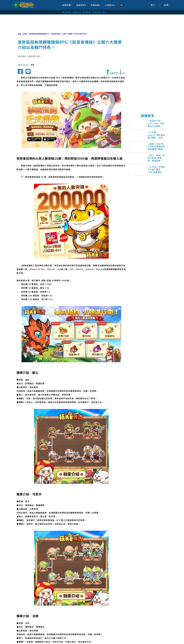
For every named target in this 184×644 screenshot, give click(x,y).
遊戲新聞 (67, 5)
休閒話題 (95, 5)
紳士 (104, 12)
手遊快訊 (97, 12)
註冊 (166, 5)
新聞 (25, 34)
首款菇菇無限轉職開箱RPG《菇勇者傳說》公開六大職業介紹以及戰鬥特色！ (58, 34)
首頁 (20, 34)
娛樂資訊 (81, 5)
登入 (153, 5)
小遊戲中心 (110, 5)
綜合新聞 (66, 12)
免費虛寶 (77, 12)
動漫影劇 (87, 12)
